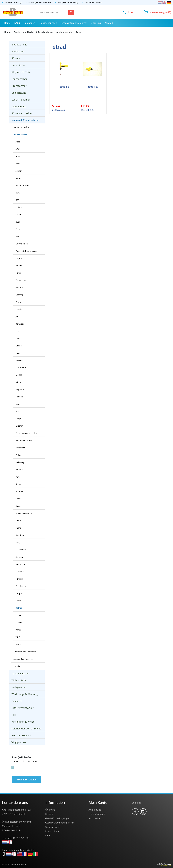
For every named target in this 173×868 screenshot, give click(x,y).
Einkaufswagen (159, 12)
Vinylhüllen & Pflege (23, 722)
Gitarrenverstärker (23, 708)
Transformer (19, 86)
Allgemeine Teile (21, 72)
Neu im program (21, 735)
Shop (17, 23)
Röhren (16, 58)
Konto (132, 12)
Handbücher (19, 65)
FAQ (48, 836)
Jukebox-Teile (19, 45)
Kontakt (109, 23)
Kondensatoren (20, 673)
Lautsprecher (19, 79)
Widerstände (19, 680)
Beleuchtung (19, 93)
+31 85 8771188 (20, 838)
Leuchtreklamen (21, 100)
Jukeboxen (29, 23)
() (157, 12)
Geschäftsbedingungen (58, 818)
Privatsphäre (52, 831)
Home (7, 23)
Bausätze (17, 701)
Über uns (96, 23)
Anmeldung (95, 810)
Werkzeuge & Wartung (25, 694)
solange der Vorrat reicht (26, 729)
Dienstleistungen (48, 23)
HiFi (14, 715)
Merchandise (19, 106)
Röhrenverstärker (22, 113)
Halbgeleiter (19, 687)
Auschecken (95, 818)
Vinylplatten (19, 742)
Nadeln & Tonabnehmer (25, 120)
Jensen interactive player (74, 23)
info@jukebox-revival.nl (22, 850)
